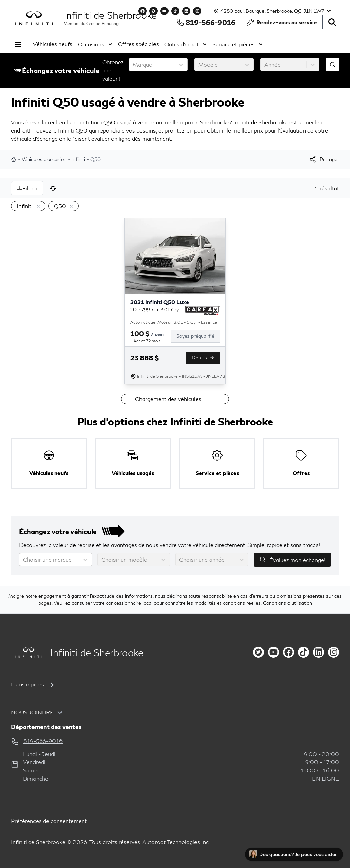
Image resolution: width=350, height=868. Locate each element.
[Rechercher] (332, 22)
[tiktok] (304, 652)
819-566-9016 (206, 22)
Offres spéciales (138, 44)
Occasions (95, 44)
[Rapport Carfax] (203, 311)
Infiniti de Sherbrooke (110, 15)
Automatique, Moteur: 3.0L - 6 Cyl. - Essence (174, 322)
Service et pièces (238, 44)
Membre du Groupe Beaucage (92, 23)
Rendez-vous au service (282, 24)
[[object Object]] (324, 159)
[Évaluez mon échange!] (333, 65)
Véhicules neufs (53, 44)
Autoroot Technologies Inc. (176, 842)
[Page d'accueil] (26, 652)
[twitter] (258, 652)
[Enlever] (37, 207)
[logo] (34, 18)
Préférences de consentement (49, 821)
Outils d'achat (186, 44)
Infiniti (78, 159)
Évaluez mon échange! (292, 560)
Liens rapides (28, 684)
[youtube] (273, 652)
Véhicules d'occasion (44, 159)
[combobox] (133, 65)
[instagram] (334, 652)
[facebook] (288, 652)
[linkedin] (319, 652)
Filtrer (27, 188)
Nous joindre (32, 712)
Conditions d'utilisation (287, 603)
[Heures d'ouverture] (272, 11)
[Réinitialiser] (53, 188)
